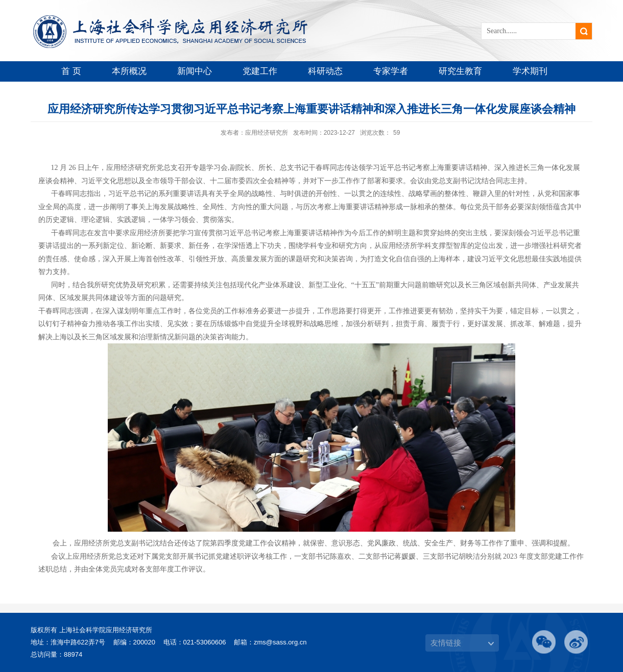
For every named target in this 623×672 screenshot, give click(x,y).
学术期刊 (530, 71)
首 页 (71, 71)
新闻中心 (195, 71)
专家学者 (391, 71)
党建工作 (260, 71)
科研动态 (325, 71)
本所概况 (129, 71)
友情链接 (446, 643)
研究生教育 (460, 71)
